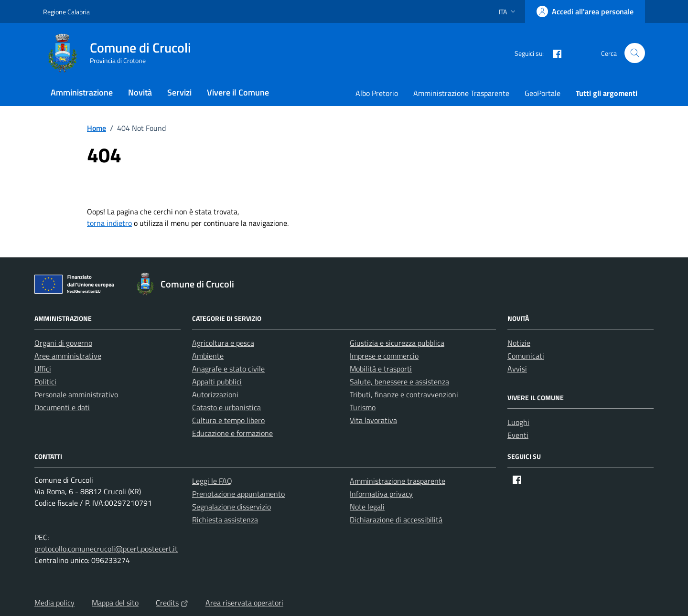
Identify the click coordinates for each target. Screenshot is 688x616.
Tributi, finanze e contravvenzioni (404, 394)
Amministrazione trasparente (398, 481)
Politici (45, 382)
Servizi (179, 92)
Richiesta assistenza (225, 520)
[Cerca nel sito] (635, 53)
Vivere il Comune (238, 92)
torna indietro (109, 223)
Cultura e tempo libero (228, 420)
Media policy (54, 603)
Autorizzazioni (215, 394)
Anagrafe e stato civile (228, 369)
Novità (140, 92)
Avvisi (517, 369)
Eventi (518, 435)
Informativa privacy (381, 494)
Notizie (519, 343)
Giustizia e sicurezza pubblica (397, 343)
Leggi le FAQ (212, 481)
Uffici (43, 369)
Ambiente (208, 356)
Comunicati (526, 356)
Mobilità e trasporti (381, 369)
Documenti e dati (62, 407)
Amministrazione (82, 92)
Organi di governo (63, 343)
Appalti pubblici (217, 382)
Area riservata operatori (244, 603)
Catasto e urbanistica (226, 407)
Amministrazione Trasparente (461, 93)
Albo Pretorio (377, 93)
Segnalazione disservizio (231, 507)
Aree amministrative (68, 356)
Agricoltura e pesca (223, 343)
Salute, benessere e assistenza (399, 382)
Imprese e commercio (384, 356)
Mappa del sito (115, 603)
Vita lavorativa (373, 420)
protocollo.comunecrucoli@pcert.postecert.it (106, 549)
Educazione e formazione (232, 433)
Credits (172, 603)
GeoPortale (543, 93)
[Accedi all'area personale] (585, 11)
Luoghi (518, 422)
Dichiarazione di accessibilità (396, 520)
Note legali (367, 507)
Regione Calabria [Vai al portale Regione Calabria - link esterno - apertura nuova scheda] (66, 12)
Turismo (363, 407)
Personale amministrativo (76, 394)
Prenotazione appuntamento (238, 494)
